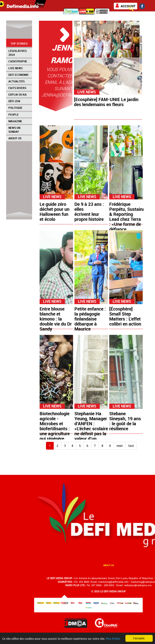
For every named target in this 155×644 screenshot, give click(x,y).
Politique (15, 108)
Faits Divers (17, 88)
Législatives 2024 (18, 53)
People (14, 115)
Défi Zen (14, 101)
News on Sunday (14, 130)
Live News (15, 68)
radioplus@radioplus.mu (138, 585)
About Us (15, 138)
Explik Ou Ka (18, 94)
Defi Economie (19, 75)
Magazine (15, 121)
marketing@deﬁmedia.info (113, 582)
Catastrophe (18, 61)
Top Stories (19, 43)
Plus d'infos (113, 640)
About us (108, 565)
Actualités (17, 81)
